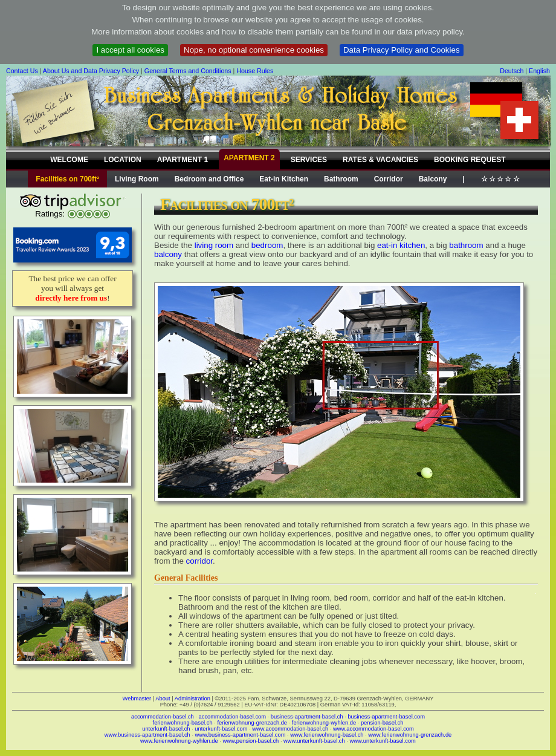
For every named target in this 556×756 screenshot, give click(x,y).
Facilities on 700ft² (67, 179)
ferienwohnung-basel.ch (183, 723)
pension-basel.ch (382, 723)
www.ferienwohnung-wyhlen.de (179, 741)
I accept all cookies (130, 50)
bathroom (466, 245)
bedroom (267, 245)
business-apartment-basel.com (386, 717)
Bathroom (341, 179)
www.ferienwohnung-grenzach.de (410, 735)
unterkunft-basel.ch (166, 729)
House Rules (255, 71)
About (163, 699)
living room (214, 245)
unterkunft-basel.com (221, 729)
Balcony (433, 179)
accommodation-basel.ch (163, 717)
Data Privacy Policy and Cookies (402, 50)
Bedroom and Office (209, 179)
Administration (192, 699)
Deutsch (512, 71)
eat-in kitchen (401, 245)
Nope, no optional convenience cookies (254, 50)
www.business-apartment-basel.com (241, 735)
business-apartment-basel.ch (307, 717)
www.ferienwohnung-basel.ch (327, 735)
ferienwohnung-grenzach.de (252, 723)
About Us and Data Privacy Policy (91, 71)
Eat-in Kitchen (284, 179)
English (539, 71)
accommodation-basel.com (232, 717)
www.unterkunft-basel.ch (314, 741)
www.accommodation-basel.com (373, 729)
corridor (199, 561)
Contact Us (22, 71)
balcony (168, 254)
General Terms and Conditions (188, 71)
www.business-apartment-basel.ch (147, 735)
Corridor (389, 179)
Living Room (137, 179)
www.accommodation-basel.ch (290, 729)
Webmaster (137, 699)
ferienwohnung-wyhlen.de (324, 723)
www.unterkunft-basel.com (382, 741)
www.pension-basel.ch (251, 741)
